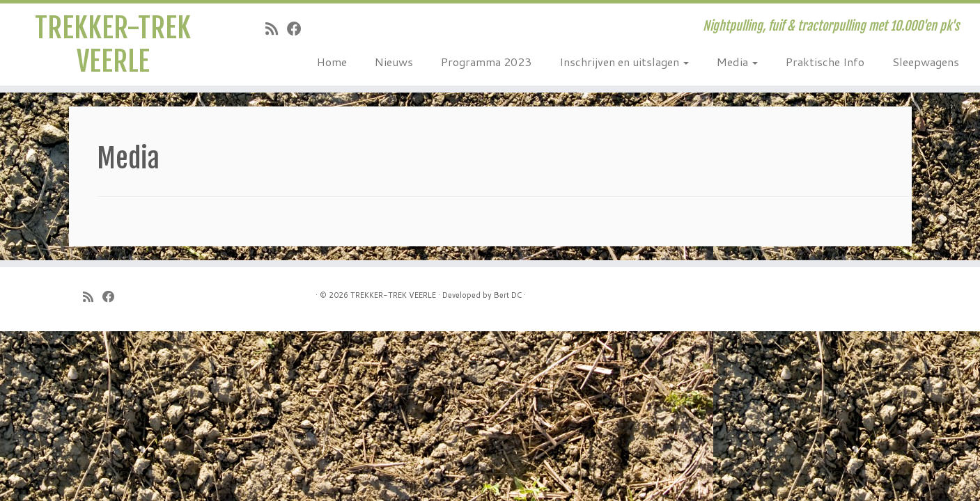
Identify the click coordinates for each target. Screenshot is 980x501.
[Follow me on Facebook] (299, 29)
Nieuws (394, 62)
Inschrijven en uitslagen (624, 62)
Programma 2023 (486, 62)
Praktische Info (825, 62)
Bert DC (508, 295)
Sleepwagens (926, 62)
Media (737, 62)
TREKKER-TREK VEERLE (113, 45)
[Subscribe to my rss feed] (276, 29)
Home (332, 62)
